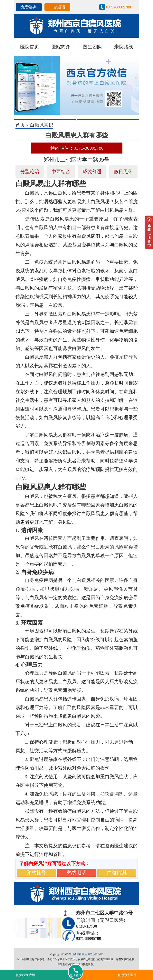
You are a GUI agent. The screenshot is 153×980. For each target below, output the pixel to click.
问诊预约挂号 (128, 975)
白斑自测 (117, 873)
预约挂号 (36, 873)
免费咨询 (29, 7)
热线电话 (77, 873)
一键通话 (57, 7)
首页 (20, 125)
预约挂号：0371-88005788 (77, 148)
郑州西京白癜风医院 (80, 954)
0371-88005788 (119, 7)
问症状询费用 (25, 975)
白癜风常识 (42, 125)
